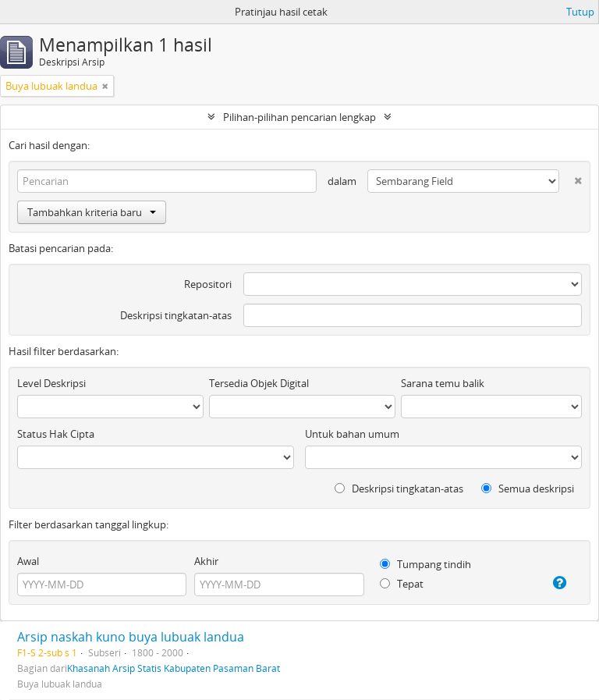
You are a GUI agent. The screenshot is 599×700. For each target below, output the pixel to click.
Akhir (206, 561)
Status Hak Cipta (56, 434)
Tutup (580, 12)
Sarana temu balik (443, 383)
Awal (28, 561)
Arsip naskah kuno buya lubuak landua (131, 637)
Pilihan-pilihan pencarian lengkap (299, 117)
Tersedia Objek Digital (259, 383)
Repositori (208, 284)
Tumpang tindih (425, 564)
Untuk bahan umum (352, 434)
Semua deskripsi (528, 489)
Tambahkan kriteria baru (92, 212)
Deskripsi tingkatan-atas (176, 315)
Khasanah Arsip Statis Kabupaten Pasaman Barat (174, 668)
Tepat (402, 584)
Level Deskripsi (51, 383)
